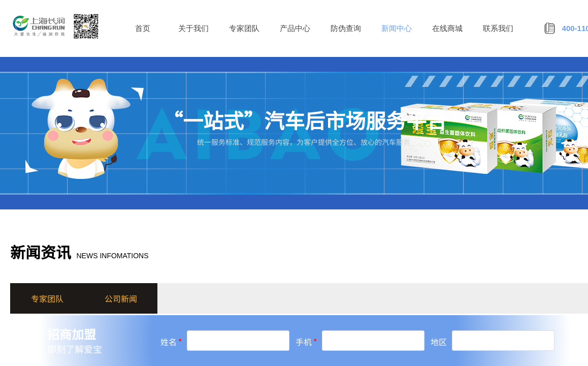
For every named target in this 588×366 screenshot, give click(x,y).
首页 (143, 28)
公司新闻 (121, 298)
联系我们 (498, 28)
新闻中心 (397, 28)
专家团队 (244, 28)
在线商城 (447, 28)
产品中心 (295, 28)
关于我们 (193, 28)
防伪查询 (346, 28)
